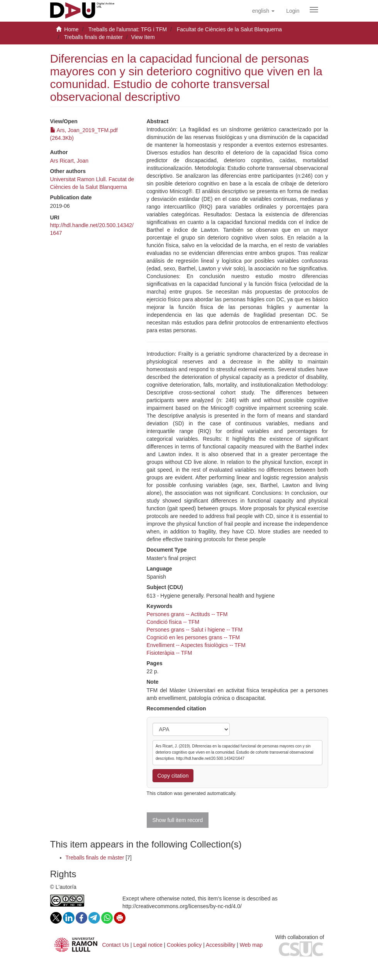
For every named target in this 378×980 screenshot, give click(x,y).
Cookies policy (184, 945)
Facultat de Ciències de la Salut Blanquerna (229, 29)
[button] (263, 11)
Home (71, 29)
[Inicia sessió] (293, 11)
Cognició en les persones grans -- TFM (193, 637)
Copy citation (173, 776)
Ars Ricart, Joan (69, 161)
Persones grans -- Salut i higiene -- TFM (195, 630)
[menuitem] (293, 11)
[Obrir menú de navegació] (314, 10)
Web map (251, 945)
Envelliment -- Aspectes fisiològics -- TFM (196, 645)
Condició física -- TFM (173, 622)
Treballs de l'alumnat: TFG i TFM (128, 29)
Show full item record (178, 820)
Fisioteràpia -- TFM (170, 653)
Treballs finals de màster (93, 37)
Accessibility (220, 945)
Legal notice (148, 945)
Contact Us (116, 945)
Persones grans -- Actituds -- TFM (187, 614)
